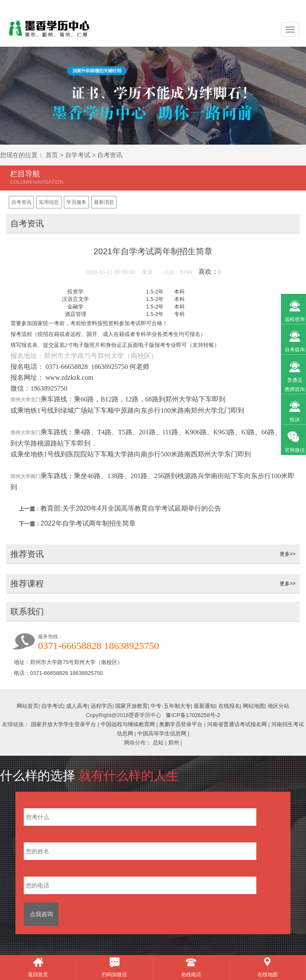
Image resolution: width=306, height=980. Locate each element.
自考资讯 (110, 155)
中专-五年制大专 (171, 706)
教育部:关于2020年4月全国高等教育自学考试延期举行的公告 (131, 508)
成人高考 (77, 706)
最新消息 (104, 202)
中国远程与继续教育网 (128, 724)
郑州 (174, 743)
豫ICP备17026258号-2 (193, 715)
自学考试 (78, 155)
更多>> (288, 554)
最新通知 (205, 706)
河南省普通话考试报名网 (237, 724)
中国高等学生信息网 (162, 733)
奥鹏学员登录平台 (181, 724)
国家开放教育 (132, 706)
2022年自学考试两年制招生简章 (88, 523)
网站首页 (28, 706)
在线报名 (229, 706)
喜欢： (210, 272)
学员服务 (76, 202)
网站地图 (254, 706)
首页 (52, 155)
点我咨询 (41, 914)
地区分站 (278, 706)
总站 (158, 743)
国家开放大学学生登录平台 (63, 724)
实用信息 (49, 202)
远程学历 (101, 706)
